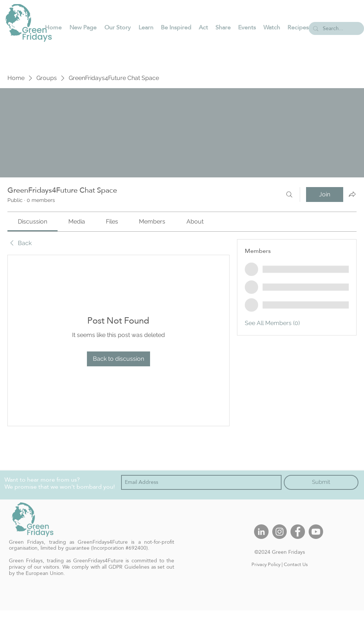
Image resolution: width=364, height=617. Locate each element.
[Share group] (352, 194)
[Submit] (321, 482)
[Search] (289, 195)
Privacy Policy (266, 564)
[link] (32, 221)
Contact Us (296, 564)
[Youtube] (316, 532)
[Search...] (336, 29)
